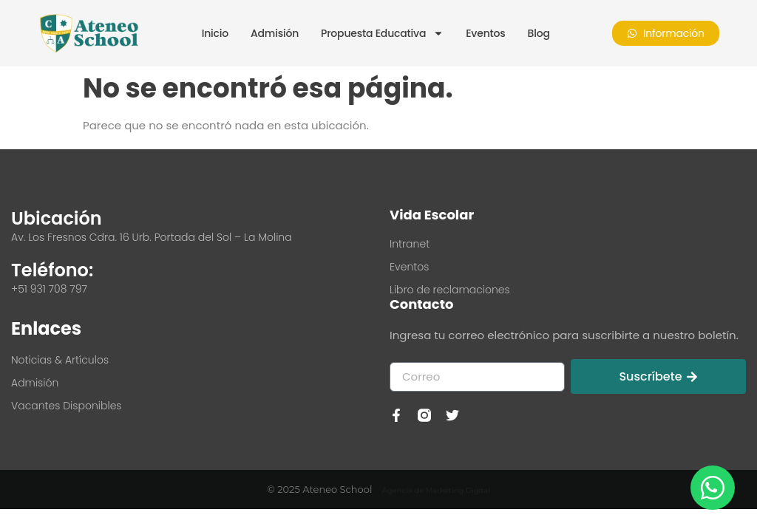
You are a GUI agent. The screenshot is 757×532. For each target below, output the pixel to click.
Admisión (275, 33)
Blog (539, 33)
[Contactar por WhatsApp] (713, 488)
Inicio (215, 33)
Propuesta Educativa (382, 33)
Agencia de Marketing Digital (436, 490)
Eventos (485, 33)
